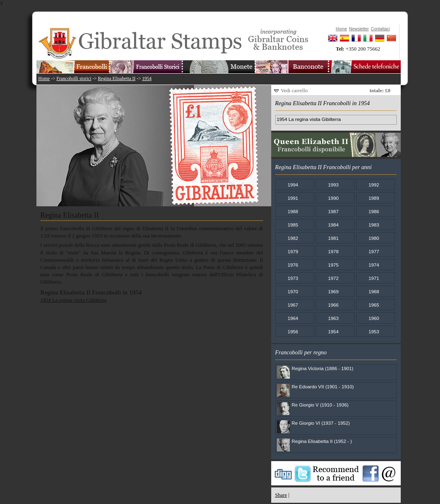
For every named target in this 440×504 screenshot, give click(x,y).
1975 (333, 265)
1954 (147, 79)
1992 (374, 185)
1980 (374, 238)
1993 (333, 185)
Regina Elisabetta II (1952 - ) (322, 441)
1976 (293, 265)
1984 (333, 225)
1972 (333, 278)
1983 (374, 225)
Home (44, 79)
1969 (333, 291)
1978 (333, 251)
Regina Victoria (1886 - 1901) (323, 368)
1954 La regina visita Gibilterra (74, 300)
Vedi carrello (294, 90)
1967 (293, 305)
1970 (293, 291)
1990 (333, 198)
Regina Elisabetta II (117, 79)
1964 (293, 318)
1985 (293, 225)
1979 (293, 251)
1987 (333, 211)
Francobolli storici (74, 79)
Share (281, 495)
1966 (333, 305)
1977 (374, 251)
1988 (293, 211)
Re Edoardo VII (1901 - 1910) (323, 386)
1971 (374, 278)
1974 (374, 265)
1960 (374, 318)
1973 (293, 278)
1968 (374, 291)
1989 (374, 198)
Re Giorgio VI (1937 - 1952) (321, 423)
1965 (374, 305)
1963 (333, 318)
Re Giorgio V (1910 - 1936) (320, 405)
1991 (293, 198)
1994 (293, 185)
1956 (293, 331)
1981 (333, 238)
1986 (374, 211)
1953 (374, 331)
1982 (293, 238)
